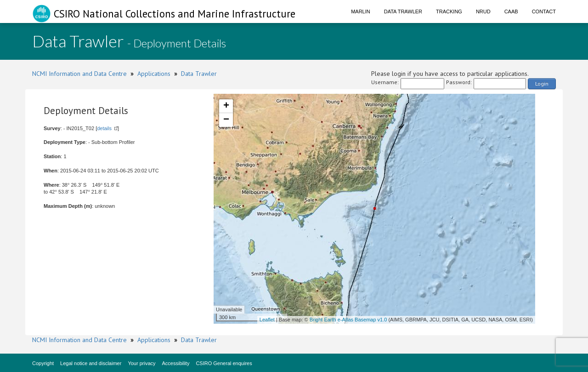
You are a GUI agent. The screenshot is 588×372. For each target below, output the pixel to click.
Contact (544, 11)
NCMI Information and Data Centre (79, 74)
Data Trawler (403, 11)
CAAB (511, 11)
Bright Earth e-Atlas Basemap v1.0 (348, 320)
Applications (154, 74)
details (104, 128)
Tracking (449, 11)
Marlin (361, 11)
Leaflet (267, 320)
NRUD (483, 11)
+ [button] (226, 106)
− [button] (226, 120)
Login (542, 83)
